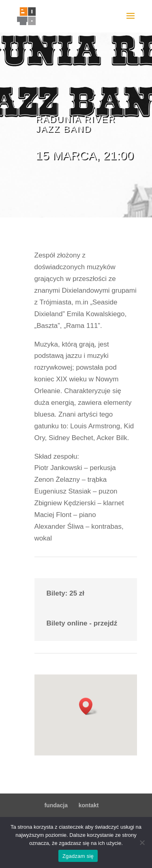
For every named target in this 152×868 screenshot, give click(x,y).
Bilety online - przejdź (82, 623)
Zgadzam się (78, 856)
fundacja (56, 805)
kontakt (89, 805)
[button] (88, 706)
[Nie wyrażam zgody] (142, 842)
